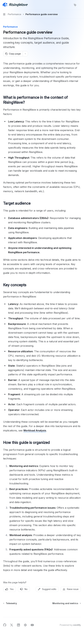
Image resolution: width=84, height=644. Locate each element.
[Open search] (69, 5)
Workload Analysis (35, 430)
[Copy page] (13, 54)
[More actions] (80, 5)
